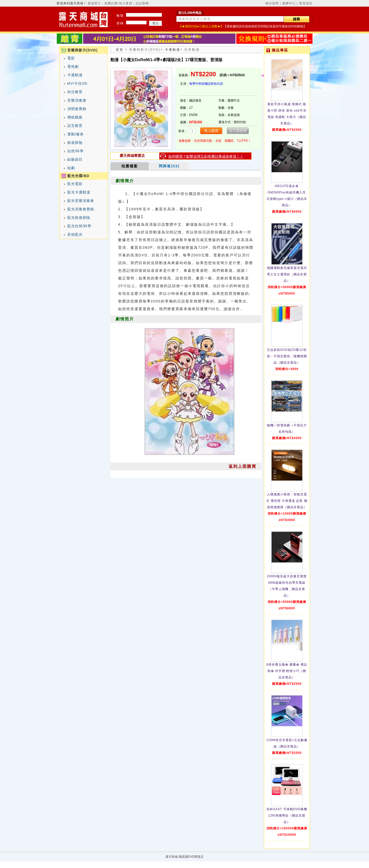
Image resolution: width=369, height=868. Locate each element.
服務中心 (289, 3)
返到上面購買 (242, 466)
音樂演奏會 (77, 100)
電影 (71, 58)
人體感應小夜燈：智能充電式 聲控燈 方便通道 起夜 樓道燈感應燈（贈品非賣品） (287, 501)
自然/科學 (76, 151)
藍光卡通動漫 (79, 192)
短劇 (71, 168)
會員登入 (94, 3)
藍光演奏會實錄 (81, 209)
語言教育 (75, 126)
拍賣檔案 (130, 166)
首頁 (120, 50)
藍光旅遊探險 (79, 218)
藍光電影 (75, 184)
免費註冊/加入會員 (118, 3)
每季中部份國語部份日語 (206, 84)
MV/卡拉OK (77, 83)
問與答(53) (169, 166)
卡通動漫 (75, 75)
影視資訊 (306, 3)
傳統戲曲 (75, 117)
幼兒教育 (75, 92)
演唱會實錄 (77, 109)
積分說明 (272, 3)
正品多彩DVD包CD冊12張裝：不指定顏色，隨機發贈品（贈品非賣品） (287, 356)
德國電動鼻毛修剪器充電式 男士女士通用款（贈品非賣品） (287, 274)
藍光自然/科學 (79, 226)
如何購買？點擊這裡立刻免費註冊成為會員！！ (206, 156)
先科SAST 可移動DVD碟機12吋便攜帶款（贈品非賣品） (287, 816)
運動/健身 (76, 134)
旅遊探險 (75, 143)
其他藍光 (75, 234)
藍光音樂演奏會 (81, 201)
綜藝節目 (75, 159)
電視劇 (73, 67)
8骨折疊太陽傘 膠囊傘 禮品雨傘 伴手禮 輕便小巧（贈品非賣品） (287, 671)
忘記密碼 (142, 3)
